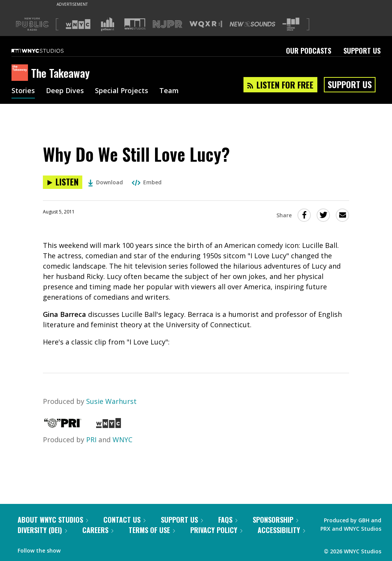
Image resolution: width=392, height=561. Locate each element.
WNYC (122, 440)
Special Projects (122, 91)
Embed (147, 182)
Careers (98, 530)
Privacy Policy (216, 530)
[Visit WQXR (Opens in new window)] (206, 24)
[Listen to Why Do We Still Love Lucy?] (63, 182)
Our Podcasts (309, 51)
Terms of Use (152, 530)
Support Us (362, 51)
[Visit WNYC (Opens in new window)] (78, 24)
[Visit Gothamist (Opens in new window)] (108, 24)
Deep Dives (65, 91)
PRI (91, 440)
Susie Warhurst (111, 401)
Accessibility (281, 530)
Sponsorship (275, 520)
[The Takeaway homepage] (21, 73)
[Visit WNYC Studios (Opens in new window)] (135, 24)
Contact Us (124, 520)
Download (105, 182)
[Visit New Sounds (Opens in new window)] (252, 24)
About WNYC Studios (53, 520)
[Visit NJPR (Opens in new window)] (167, 24)
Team (169, 91)
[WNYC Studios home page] (47, 51)
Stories (23, 91)
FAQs (228, 520)
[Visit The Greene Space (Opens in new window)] (291, 24)
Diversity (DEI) (42, 530)
